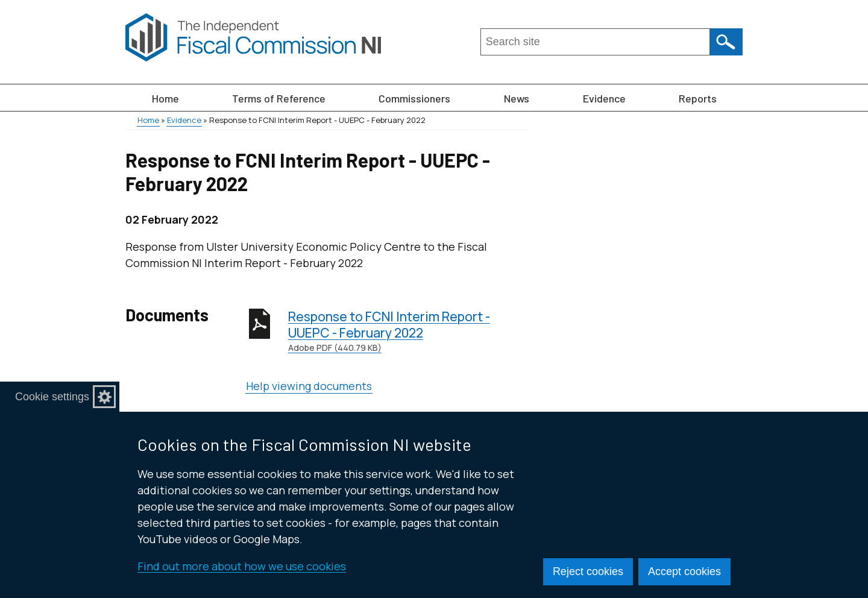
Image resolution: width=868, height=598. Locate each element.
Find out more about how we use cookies (242, 566)
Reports (698, 98)
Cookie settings (52, 397)
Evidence (604, 98)
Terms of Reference (279, 98)
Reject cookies (588, 571)
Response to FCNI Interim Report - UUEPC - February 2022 (407, 331)
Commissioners (414, 98)
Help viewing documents (309, 386)
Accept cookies (684, 571)
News (517, 98)
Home (165, 98)
